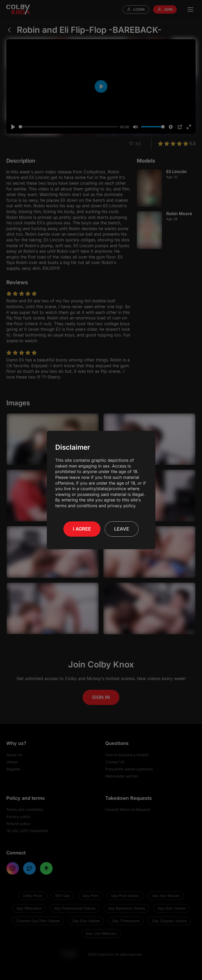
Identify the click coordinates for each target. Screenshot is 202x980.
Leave (122, 529)
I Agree (82, 529)
